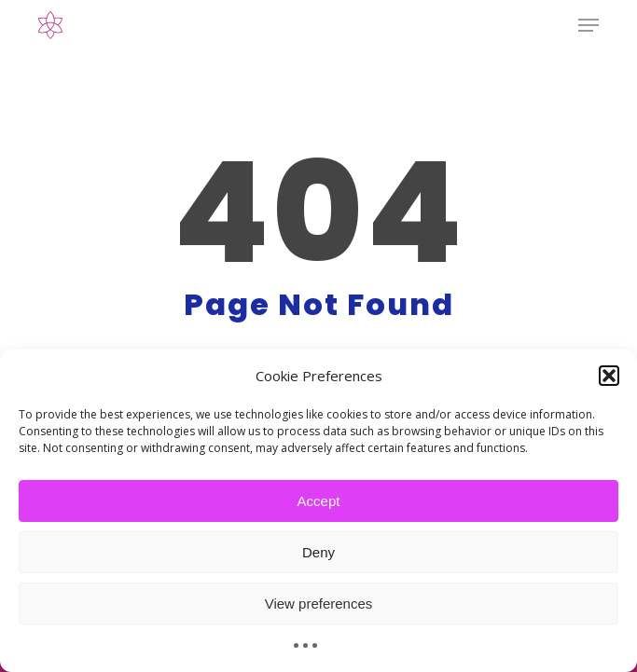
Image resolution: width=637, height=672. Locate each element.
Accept (319, 501)
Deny (318, 552)
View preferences (319, 603)
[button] (609, 376)
